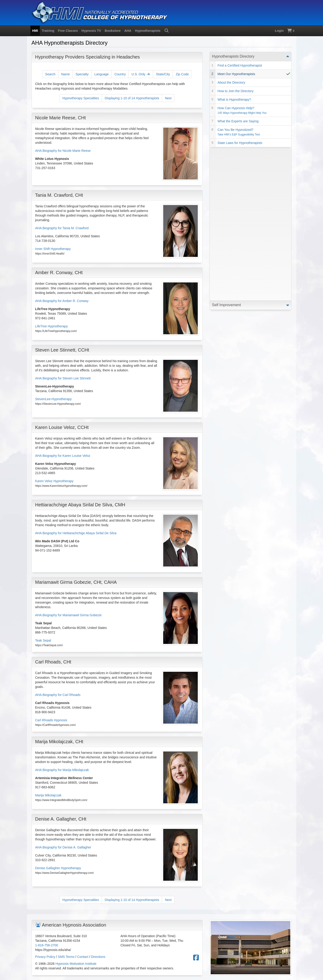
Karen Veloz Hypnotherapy (54, 481)
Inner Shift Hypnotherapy (53, 249)
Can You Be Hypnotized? (239, 132)
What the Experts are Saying (238, 121)
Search (50, 74)
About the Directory (231, 82)
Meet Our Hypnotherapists (236, 74)
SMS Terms (66, 957)
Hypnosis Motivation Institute (76, 964)
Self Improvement (226, 151)
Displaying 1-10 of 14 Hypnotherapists (132, 98)
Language (102, 74)
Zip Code (182, 74)
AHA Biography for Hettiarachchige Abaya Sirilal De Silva (76, 533)
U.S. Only (141, 74)
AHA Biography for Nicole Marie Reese (63, 151)
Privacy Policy (45, 957)
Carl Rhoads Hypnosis (51, 720)
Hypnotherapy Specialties (81, 98)
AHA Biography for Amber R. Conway (62, 301)
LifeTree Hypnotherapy (52, 326)
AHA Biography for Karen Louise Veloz (63, 456)
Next (168, 98)
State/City (163, 74)
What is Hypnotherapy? (234, 100)
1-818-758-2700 (47, 945)
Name (65, 74)
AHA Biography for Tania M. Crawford (62, 228)
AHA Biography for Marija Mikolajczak (62, 770)
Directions (98, 957)
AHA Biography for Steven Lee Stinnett (63, 378)
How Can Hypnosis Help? (242, 110)
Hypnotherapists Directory (233, 56)
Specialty (82, 74)
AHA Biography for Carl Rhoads (58, 695)
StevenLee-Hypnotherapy (54, 399)
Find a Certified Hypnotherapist (240, 65)
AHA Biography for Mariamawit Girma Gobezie (68, 615)
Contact (83, 957)
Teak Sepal (43, 640)
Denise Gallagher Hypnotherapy (58, 868)
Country (120, 74)
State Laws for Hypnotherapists (240, 143)
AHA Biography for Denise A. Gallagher (63, 847)
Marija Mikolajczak (48, 795)
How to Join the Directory (236, 91)
